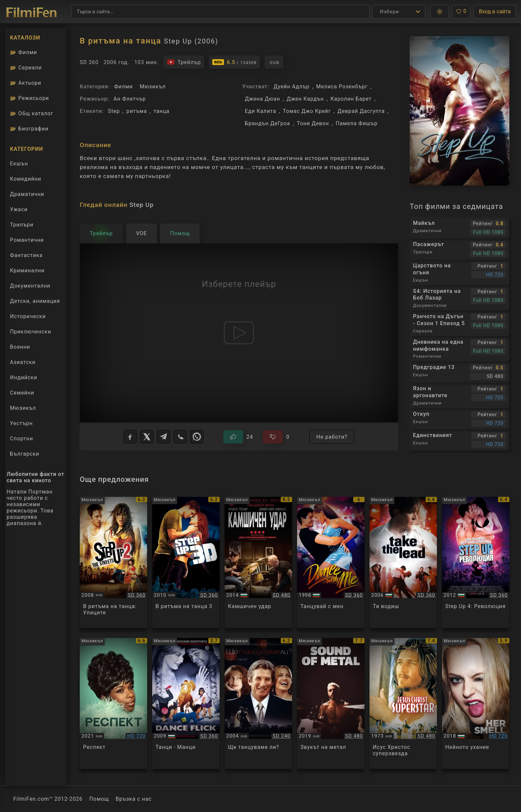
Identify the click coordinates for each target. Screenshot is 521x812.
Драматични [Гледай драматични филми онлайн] (27, 194)
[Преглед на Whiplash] (258, 562)
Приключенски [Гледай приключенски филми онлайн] (31, 332)
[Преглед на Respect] (113, 704)
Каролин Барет (351, 99)
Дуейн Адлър (291, 87)
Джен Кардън (305, 99)
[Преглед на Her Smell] (476, 704)
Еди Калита (260, 111)
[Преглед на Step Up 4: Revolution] (476, 562)
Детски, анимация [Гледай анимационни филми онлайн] (35, 301)
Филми (123, 87)
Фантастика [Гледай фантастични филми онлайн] (26, 255)
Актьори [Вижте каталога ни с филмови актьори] (26, 83)
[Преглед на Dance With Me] (331, 562)
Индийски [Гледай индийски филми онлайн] (24, 377)
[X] (147, 437)
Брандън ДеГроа (267, 123)
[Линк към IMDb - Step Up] (234, 62)
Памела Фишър (357, 123)
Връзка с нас (134, 799)
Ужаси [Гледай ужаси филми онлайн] (19, 209)
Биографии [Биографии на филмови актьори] (29, 129)
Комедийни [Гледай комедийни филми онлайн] (26, 179)
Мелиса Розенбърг (342, 87)
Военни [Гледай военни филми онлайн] (20, 347)
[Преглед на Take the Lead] (403, 562)
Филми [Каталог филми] (23, 52)
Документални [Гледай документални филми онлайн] (30, 286)
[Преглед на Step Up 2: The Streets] (113, 562)
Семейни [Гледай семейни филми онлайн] (22, 393)
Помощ (99, 799)
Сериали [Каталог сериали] (26, 68)
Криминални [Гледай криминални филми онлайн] (27, 271)
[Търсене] (220, 12)
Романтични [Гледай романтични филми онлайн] (27, 240)
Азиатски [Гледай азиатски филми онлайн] (23, 362)
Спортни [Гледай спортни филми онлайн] (22, 439)
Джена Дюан (262, 99)
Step (114, 111)
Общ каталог (32, 113)
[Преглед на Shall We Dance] (258, 704)
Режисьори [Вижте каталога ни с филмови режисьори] (29, 98)
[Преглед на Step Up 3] (186, 562)
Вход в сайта (495, 11)
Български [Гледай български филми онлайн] (25, 454)
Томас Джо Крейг (307, 111)
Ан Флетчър (130, 99)
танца (161, 111)
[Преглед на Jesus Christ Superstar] (403, 704)
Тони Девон (313, 123)
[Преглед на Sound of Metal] (331, 704)
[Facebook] (130, 437)
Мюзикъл (153, 87)
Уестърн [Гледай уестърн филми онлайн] (21, 423)
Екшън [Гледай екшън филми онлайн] (19, 164)
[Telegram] (163, 437)
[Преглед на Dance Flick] (186, 704)
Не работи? (332, 437)
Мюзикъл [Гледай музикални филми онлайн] (23, 408)
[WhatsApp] (197, 437)
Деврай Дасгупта (361, 111)
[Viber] (180, 437)
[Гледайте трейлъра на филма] (184, 62)
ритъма (137, 111)
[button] (439, 12)
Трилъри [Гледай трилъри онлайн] (22, 226)
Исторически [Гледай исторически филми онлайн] (28, 316)
